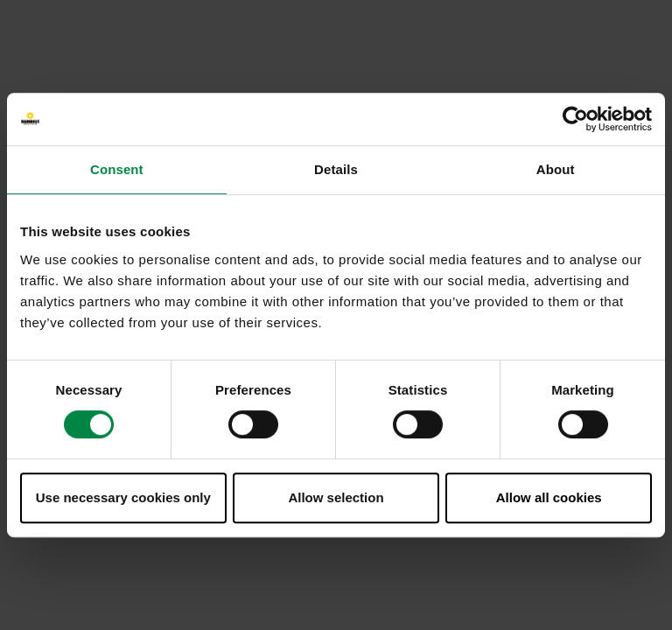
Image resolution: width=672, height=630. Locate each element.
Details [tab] (336, 169)
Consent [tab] (117, 169)
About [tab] (556, 169)
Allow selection (336, 497)
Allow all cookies (549, 497)
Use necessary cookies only (123, 497)
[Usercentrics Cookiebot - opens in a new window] (575, 119)
